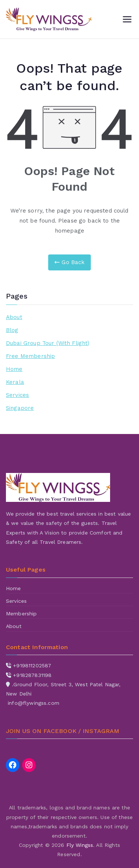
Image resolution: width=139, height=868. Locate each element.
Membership (21, 614)
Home (14, 369)
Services (17, 395)
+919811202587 (32, 665)
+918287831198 (32, 675)
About (14, 317)
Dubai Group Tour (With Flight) (48, 343)
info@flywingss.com (34, 703)
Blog (12, 330)
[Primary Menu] (127, 19)
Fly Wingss (80, 845)
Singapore (20, 408)
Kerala (15, 382)
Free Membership (30, 356)
